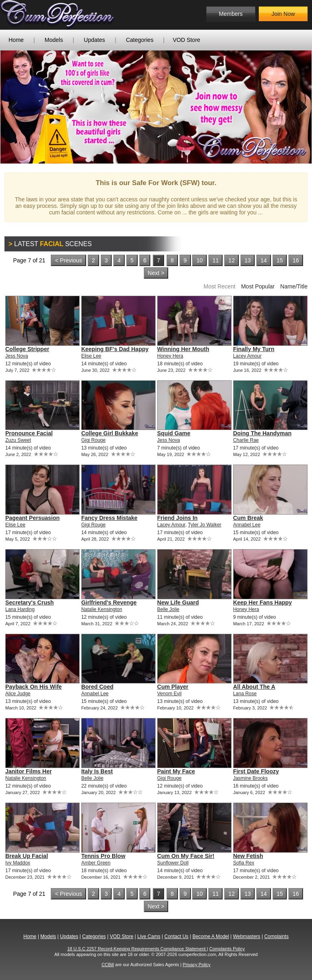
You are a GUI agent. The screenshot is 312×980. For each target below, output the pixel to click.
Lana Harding (20, 609)
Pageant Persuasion (32, 518)
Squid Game (174, 433)
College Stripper (27, 349)
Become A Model (211, 936)
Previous (13, 107)
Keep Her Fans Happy (263, 602)
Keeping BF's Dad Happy (115, 349)
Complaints (276, 936)
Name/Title (294, 286)
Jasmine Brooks (250, 778)
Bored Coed (97, 687)
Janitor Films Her (28, 771)
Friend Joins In (178, 518)
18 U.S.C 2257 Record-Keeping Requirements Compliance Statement (137, 949)
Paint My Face (176, 771)
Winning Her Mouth (183, 349)
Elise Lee (91, 356)
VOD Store (186, 40)
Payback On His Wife (34, 687)
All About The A (254, 687)
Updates (94, 40)
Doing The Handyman (262, 433)
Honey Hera (170, 356)
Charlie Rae (246, 440)
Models (54, 40)
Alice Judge (18, 694)
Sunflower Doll (173, 863)
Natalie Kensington (102, 609)
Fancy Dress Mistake (109, 518)
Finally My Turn (254, 349)
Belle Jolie (168, 609)
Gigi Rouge (93, 440)
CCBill (108, 965)
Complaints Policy (227, 949)
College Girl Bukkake (110, 433)
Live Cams (149, 936)
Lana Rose (245, 694)
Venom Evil (169, 694)
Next (299, 107)
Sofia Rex (244, 863)
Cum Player (173, 687)
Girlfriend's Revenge (109, 602)
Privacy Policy (197, 965)
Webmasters (246, 936)
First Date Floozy (256, 771)
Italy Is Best (97, 771)
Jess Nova (17, 356)
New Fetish (248, 856)
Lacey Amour (247, 356)
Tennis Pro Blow (103, 856)
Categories (140, 40)
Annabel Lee (247, 525)
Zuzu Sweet (18, 440)
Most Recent (220, 286)
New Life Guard (178, 602)
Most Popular (258, 286)
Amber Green (96, 863)
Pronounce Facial (29, 433)
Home (16, 40)
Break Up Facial (27, 856)
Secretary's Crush (29, 602)
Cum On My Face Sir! (186, 856)
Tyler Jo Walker (205, 525)
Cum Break (248, 518)
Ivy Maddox (18, 863)
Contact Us (176, 936)
